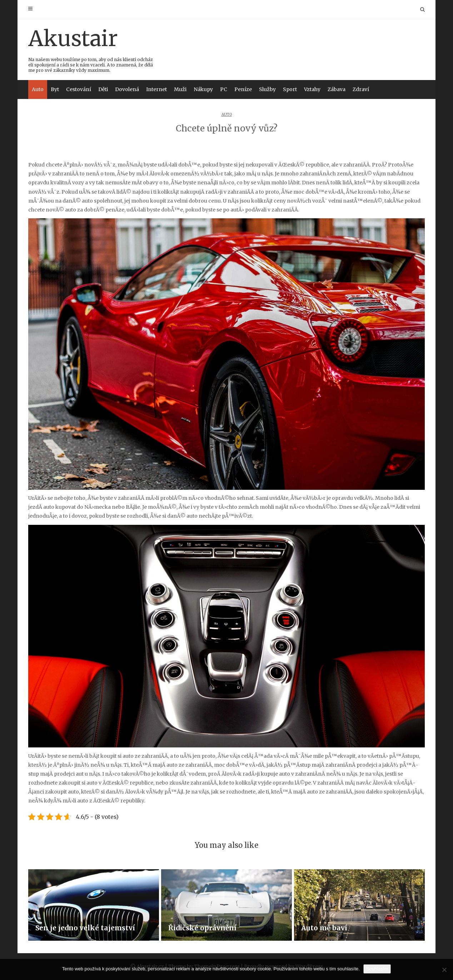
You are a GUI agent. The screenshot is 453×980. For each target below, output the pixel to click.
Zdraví (361, 89)
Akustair (91, 49)
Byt (55, 89)
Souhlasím (377, 969)
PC (224, 89)
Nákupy (203, 89)
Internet (156, 89)
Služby (267, 89)
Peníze (243, 89)
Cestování (79, 89)
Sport (290, 89)
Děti (103, 89)
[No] (444, 970)
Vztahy (312, 89)
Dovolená (127, 89)
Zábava (337, 89)
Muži (180, 89)
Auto (38, 89)
